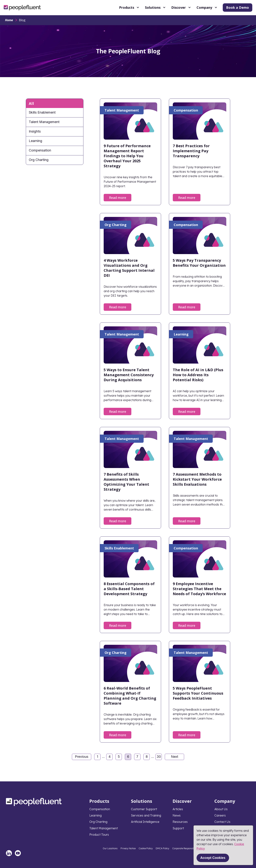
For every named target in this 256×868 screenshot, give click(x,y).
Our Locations (110, 848)
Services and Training (146, 815)
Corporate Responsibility (185, 848)
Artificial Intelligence (145, 822)
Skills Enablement (42, 112)
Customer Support (144, 809)
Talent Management (44, 122)
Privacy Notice (128, 848)
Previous (82, 757)
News (177, 815)
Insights (35, 131)
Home (9, 20)
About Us (221, 809)
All (31, 103)
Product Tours (99, 835)
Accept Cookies (213, 858)
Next (175, 757)
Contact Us (222, 822)
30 (159, 757)
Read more (118, 198)
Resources (180, 822)
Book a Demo (238, 7)
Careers (220, 815)
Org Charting (39, 160)
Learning (35, 141)
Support (178, 828)
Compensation (40, 150)
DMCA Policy (162, 848)
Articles (178, 809)
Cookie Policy (146, 848)
